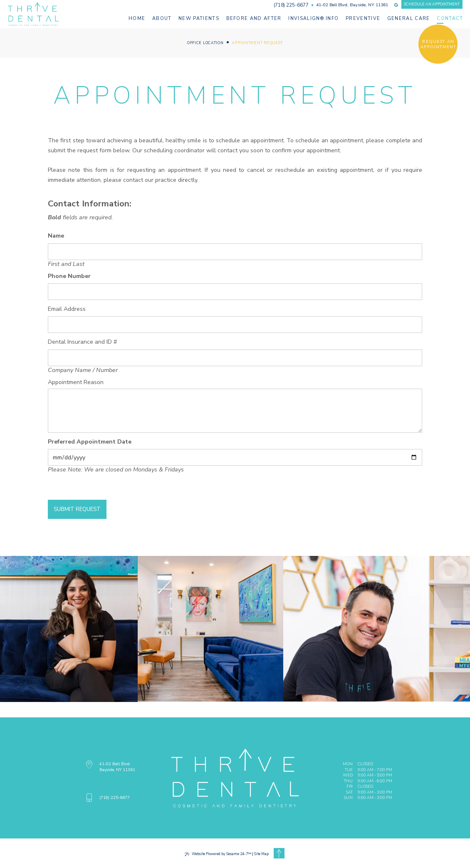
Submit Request (77, 509)
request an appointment (438, 44)
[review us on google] (396, 5)
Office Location (205, 43)
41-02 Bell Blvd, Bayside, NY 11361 (352, 5)
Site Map (261, 854)
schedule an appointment (432, 4)
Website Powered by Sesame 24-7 (218, 854)
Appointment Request (257, 43)
